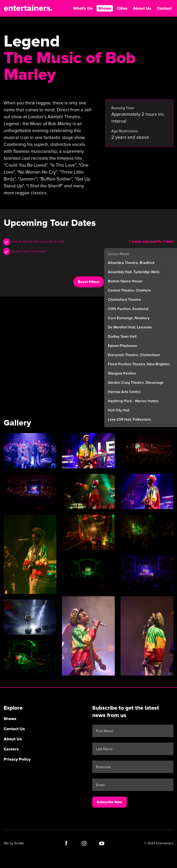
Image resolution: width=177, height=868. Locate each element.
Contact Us (14, 728)
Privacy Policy (17, 759)
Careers (11, 748)
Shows (105, 8)
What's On (83, 8)
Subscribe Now (109, 801)
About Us (142, 8)
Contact (164, 8)
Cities (122, 8)
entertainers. (28, 8)
